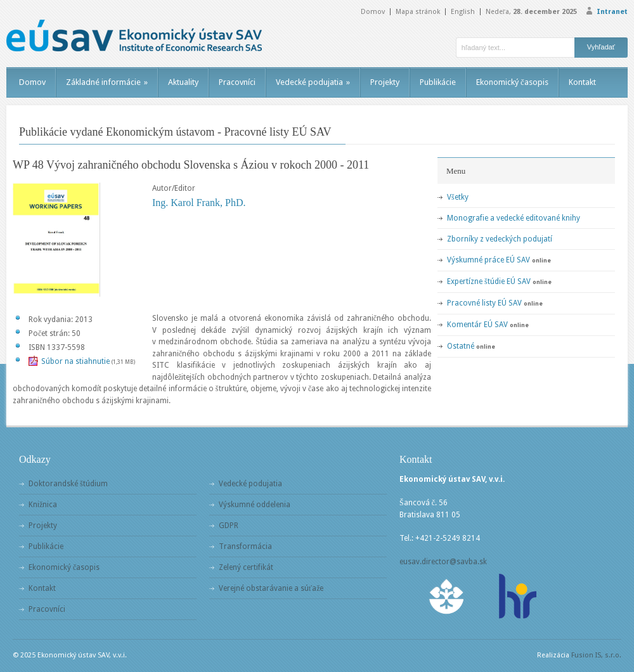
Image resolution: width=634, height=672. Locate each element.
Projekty (385, 82)
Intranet (612, 12)
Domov (373, 12)
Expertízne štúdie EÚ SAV (489, 281)
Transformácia (245, 546)
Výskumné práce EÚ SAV (488, 260)
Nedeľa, (531, 12)
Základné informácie (107, 82)
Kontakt (582, 82)
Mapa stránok (418, 12)
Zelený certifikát (246, 567)
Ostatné (461, 346)
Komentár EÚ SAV (477, 325)
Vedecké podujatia (313, 82)
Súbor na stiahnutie (75, 361)
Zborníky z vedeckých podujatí (500, 239)
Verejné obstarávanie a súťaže (271, 588)
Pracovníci (237, 82)
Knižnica (43, 505)
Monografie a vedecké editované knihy (514, 218)
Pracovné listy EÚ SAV (484, 303)
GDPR (229, 526)
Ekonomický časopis (512, 82)
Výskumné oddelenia (255, 505)
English (463, 12)
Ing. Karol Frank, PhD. (199, 203)
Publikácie (438, 82)
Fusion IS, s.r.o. (596, 655)
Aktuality (183, 82)
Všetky (458, 197)
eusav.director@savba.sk (443, 562)
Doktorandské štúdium (68, 484)
